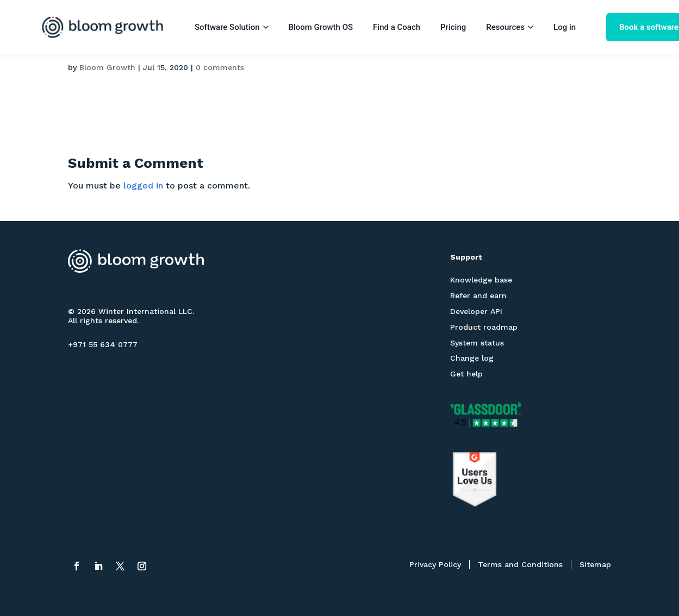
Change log (472, 358)
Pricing (453, 27)
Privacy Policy (435, 564)
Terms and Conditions (520, 564)
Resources (510, 27)
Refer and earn (478, 296)
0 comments (220, 67)
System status (477, 343)
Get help (466, 374)
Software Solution (231, 27)
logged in (143, 186)
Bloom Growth (107, 67)
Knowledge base (481, 280)
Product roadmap (484, 327)
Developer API (476, 311)
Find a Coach (397, 27)
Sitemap (595, 564)
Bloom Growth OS (321, 27)
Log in (565, 27)
